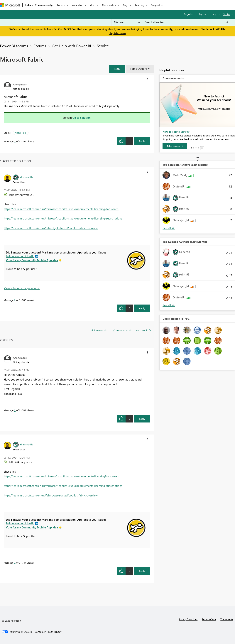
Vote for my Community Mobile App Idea (32, 260)
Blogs (126, 5)
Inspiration (77, 5)
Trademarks (227, 619)
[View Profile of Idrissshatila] (26, 177)
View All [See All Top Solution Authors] (169, 228)
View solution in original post (22, 288)
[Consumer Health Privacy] (48, 632)
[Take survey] (175, 146)
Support (155, 5)
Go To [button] (226, 14)
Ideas (93, 5)
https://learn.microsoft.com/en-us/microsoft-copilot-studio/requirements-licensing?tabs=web (61, 209)
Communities (109, 5)
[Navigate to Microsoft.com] (10, 5)
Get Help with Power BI (71, 46)
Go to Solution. (82, 118)
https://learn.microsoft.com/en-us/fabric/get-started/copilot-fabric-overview (51, 228)
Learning (140, 5)
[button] (117, 69)
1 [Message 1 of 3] (15, 141)
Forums (61, 5)
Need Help (21, 133)
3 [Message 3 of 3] (15, 410)
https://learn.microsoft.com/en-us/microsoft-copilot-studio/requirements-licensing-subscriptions (63, 218)
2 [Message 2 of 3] (15, 300)
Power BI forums (14, 46)
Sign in (202, 14)
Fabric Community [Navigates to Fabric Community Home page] (39, 5)
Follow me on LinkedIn (20, 256)
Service (103, 46)
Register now (118, 33)
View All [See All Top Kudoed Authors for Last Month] (169, 305)
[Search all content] (187, 22)
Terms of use (209, 619)
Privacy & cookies (188, 619)
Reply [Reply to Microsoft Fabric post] (142, 141)
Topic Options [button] (139, 69)
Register (188, 14)
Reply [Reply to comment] (142, 308)
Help (214, 14)
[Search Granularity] (127, 22)
